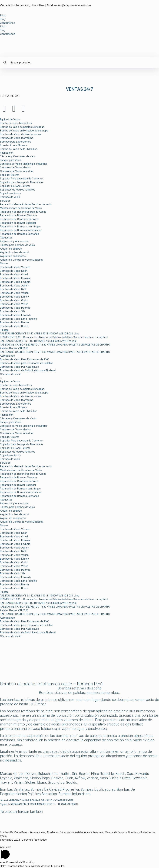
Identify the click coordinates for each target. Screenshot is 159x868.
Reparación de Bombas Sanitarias (19, 234)
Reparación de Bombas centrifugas (20, 227)
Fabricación (7, 153)
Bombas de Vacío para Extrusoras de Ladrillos (27, 363)
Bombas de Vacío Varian (14, 293)
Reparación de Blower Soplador (18, 223)
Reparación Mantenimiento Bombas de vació (26, 204)
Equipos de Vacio (10, 120)
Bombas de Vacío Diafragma (17, 138)
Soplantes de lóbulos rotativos (18, 190)
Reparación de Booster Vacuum (18, 215)
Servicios (5, 201)
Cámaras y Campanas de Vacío (18, 156)
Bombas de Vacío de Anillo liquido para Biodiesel (28, 370)
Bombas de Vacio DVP (13, 289)
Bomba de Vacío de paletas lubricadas (22, 127)
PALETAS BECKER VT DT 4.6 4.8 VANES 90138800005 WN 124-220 (38, 341)
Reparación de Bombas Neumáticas (21, 230)
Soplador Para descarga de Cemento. (22, 179)
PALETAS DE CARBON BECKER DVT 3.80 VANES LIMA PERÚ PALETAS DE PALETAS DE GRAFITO (55, 345)
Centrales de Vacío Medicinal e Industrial (23, 164)
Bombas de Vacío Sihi (13, 311)
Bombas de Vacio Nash (14, 271)
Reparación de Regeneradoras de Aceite (23, 212)
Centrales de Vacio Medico (16, 167)
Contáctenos (8, 23)
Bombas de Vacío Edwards (16, 315)
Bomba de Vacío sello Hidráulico (19, 149)
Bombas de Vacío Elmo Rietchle (18, 319)
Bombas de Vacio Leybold (15, 282)
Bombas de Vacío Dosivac (15, 308)
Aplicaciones (7, 356)
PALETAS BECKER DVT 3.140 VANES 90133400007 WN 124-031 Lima (40, 334)
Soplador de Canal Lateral (15, 186)
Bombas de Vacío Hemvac (15, 278)
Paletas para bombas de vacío (17, 245)
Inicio (3, 15)
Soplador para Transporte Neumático (21, 182)
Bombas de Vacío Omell (14, 275)
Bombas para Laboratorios (16, 142)
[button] (79, 378)
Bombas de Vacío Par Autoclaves (19, 367)
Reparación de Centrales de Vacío (20, 219)
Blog (3, 19)
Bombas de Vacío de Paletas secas (21, 134)
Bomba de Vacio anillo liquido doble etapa (24, 131)
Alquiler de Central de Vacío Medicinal (22, 260)
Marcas (4, 263)
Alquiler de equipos (11, 249)
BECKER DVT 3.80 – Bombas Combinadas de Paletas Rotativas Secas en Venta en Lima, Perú (54, 337)
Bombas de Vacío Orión (14, 300)
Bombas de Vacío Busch (14, 326)
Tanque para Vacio (11, 160)
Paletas (4, 330)
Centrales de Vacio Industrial (17, 171)
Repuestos (6, 238)
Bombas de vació (10, 197)
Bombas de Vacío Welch (14, 304)
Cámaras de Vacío (11, 374)
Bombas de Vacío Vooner (15, 267)
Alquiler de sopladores (13, 256)
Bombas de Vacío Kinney (14, 297)
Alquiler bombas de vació (14, 252)
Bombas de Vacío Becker (15, 322)
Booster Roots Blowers (14, 145)
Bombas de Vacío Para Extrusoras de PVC (24, 359)
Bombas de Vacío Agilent (15, 286)
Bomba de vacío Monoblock (16, 123)
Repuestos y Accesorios (14, 241)
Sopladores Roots (10, 193)
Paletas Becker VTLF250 (14, 348)
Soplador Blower (9, 175)
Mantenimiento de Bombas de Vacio (21, 208)
